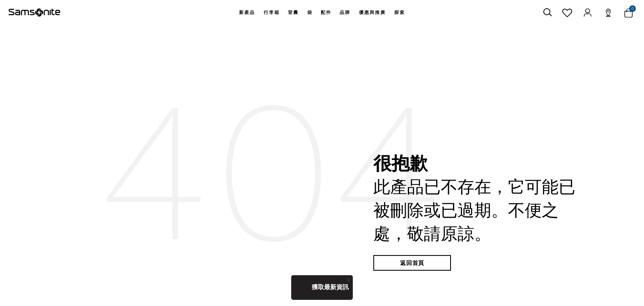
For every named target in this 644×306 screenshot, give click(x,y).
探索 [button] (400, 12)
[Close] (349, 280)
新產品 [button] (247, 12)
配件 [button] (326, 12)
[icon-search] (547, 13)
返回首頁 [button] (412, 263)
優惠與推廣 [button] (373, 12)
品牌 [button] (345, 12)
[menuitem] (247, 13)
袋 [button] (310, 12)
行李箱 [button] (272, 12)
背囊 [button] (293, 12)
